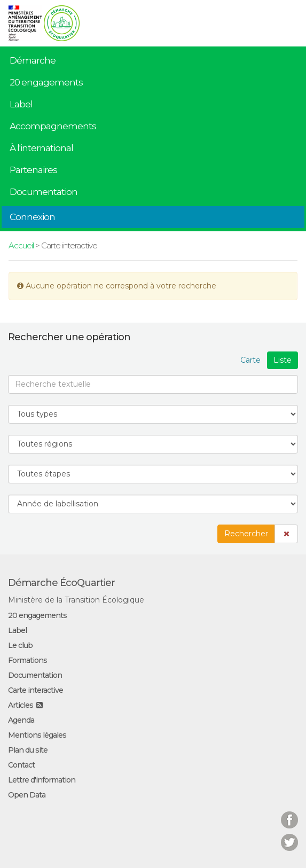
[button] (286, 534)
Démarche (33, 60)
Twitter (289, 836)
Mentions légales (37, 735)
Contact (21, 765)
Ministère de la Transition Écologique (76, 600)
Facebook (289, 813)
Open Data (27, 795)
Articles (21, 705)
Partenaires (33, 170)
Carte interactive (36, 690)
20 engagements (46, 82)
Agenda (21, 720)
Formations (28, 660)
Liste (283, 360)
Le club (20, 645)
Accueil (21, 245)
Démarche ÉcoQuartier (61, 583)
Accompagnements (53, 126)
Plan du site (28, 750)
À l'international (41, 148)
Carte (250, 360)
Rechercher (246, 534)
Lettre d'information (42, 780)
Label (21, 104)
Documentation (44, 192)
